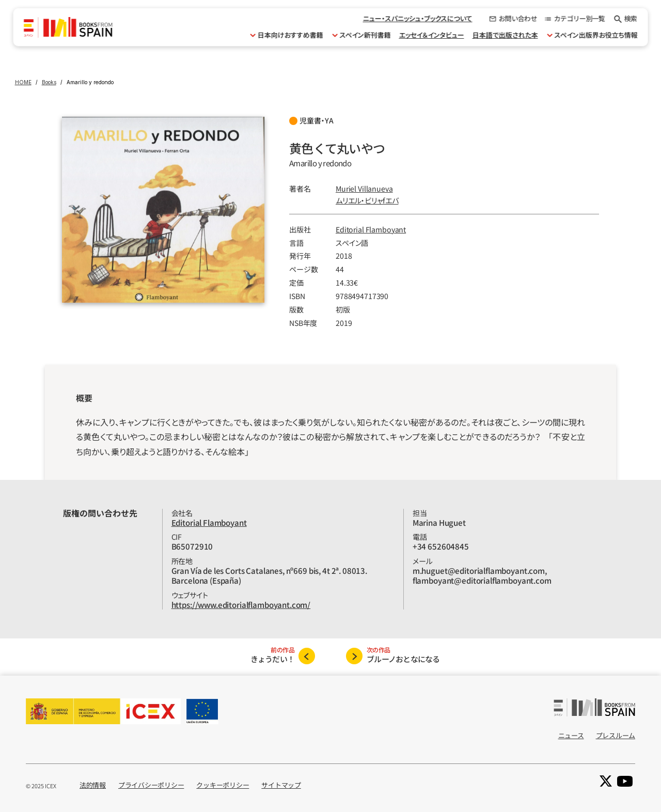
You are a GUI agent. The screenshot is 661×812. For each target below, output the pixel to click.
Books (49, 82)
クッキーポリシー (223, 785)
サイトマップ (281, 785)
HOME (23, 82)
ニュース (571, 735)
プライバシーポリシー (151, 785)
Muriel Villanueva (364, 189)
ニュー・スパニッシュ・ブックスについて (417, 18)
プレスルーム (616, 735)
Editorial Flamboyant (371, 229)
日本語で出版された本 (505, 35)
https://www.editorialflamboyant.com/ (241, 605)
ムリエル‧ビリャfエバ (367, 200)
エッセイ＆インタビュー (431, 35)
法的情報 (93, 785)
